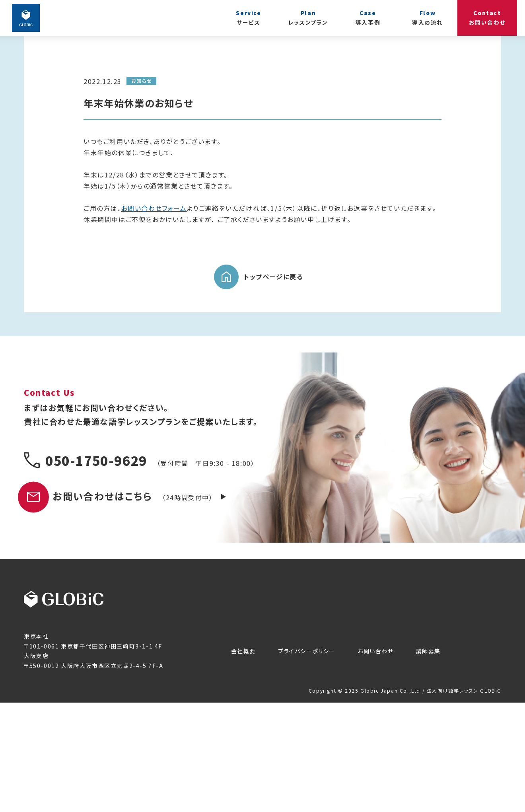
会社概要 (243, 760)
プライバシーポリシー (307, 760)
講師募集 (428, 760)
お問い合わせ (376, 760)
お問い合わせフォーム (154, 317)
